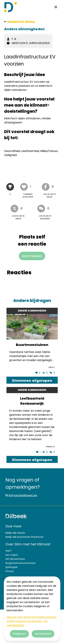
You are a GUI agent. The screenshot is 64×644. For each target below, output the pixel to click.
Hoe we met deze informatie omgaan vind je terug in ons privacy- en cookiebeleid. (31, 621)
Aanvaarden (43, 634)
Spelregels (12, 567)
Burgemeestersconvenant (21, 563)
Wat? (9, 551)
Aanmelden (32, 256)
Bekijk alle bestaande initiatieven (24, 537)
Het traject (12, 555)
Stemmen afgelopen (32, 381)
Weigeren (19, 634)
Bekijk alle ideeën (15, 533)
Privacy (10, 571)
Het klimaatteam (15, 559)
